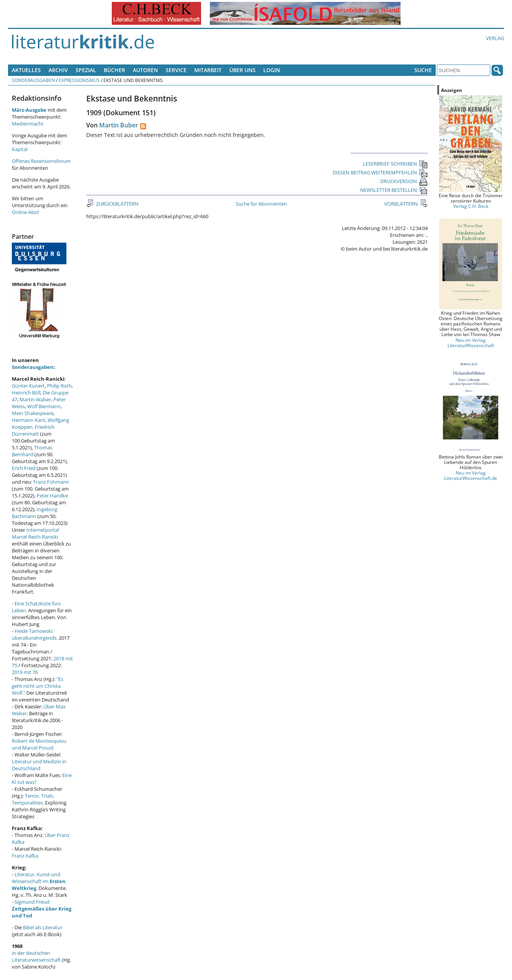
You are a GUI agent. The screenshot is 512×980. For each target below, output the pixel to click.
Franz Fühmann (51, 482)
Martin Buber (119, 125)
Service (176, 70)
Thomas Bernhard (32, 451)
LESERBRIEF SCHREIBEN (395, 164)
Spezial (86, 70)
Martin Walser (35, 399)
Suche (423, 70)
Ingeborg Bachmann (35, 513)
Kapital (20, 149)
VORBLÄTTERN (402, 204)
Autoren (145, 70)
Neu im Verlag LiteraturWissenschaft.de (471, 475)
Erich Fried (24, 468)
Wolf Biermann (44, 406)
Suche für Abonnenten (261, 204)
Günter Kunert (28, 386)
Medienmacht (28, 124)
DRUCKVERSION (404, 181)
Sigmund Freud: (42, 909)
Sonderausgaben (33, 80)
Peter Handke (52, 496)
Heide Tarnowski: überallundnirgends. (35, 634)
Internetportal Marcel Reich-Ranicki (35, 533)
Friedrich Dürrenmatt (33, 430)
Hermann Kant (29, 420)
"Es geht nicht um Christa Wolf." (38, 686)
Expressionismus (79, 80)
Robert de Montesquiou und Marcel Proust (39, 744)
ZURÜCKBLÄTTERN (117, 204)
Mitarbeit (208, 70)
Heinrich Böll (26, 393)
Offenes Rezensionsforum (41, 161)
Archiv (58, 70)
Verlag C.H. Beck (471, 206)
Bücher (114, 70)
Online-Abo (25, 212)
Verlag (495, 38)
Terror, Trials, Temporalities (33, 799)
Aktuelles (26, 70)
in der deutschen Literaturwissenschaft (36, 956)
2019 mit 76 (25, 672)
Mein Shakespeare (33, 413)
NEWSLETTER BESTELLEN (394, 190)
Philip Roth (59, 386)
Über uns (242, 70)
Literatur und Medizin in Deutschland (39, 765)
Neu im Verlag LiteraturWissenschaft (471, 343)
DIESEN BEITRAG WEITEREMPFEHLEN (380, 172)
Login (272, 70)
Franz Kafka (25, 856)
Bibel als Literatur (43, 927)
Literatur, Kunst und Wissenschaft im (39, 881)
